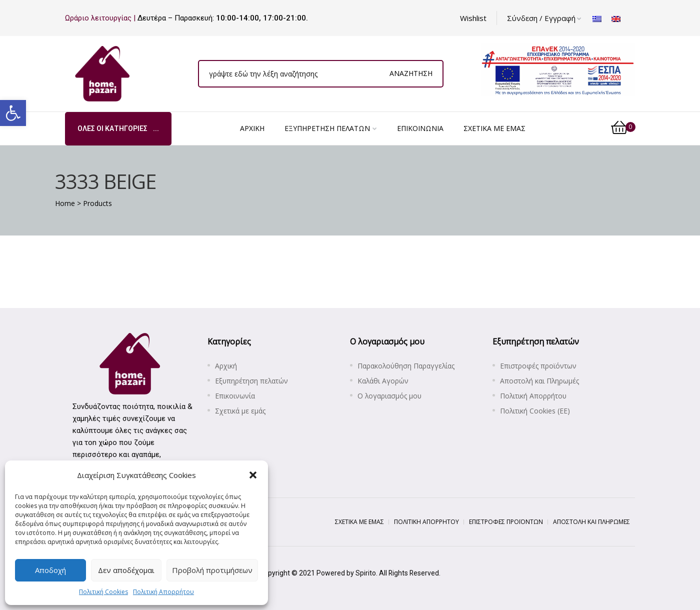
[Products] (97, 203)
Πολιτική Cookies (103, 592)
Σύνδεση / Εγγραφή (544, 18)
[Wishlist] (473, 18)
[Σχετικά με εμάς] (494, 128)
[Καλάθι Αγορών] (421, 381)
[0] (623, 128)
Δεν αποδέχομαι (126, 570)
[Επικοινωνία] (420, 128)
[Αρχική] (252, 128)
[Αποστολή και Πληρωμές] (564, 381)
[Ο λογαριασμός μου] (421, 396)
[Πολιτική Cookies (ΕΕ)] (564, 411)
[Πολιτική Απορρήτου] (564, 396)
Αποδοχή (50, 570)
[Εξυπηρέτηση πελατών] (331, 128)
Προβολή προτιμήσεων (212, 570)
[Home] (65, 203)
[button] (13, 113)
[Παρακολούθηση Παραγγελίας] (421, 366)
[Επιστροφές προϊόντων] (564, 366)
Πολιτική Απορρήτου (163, 592)
